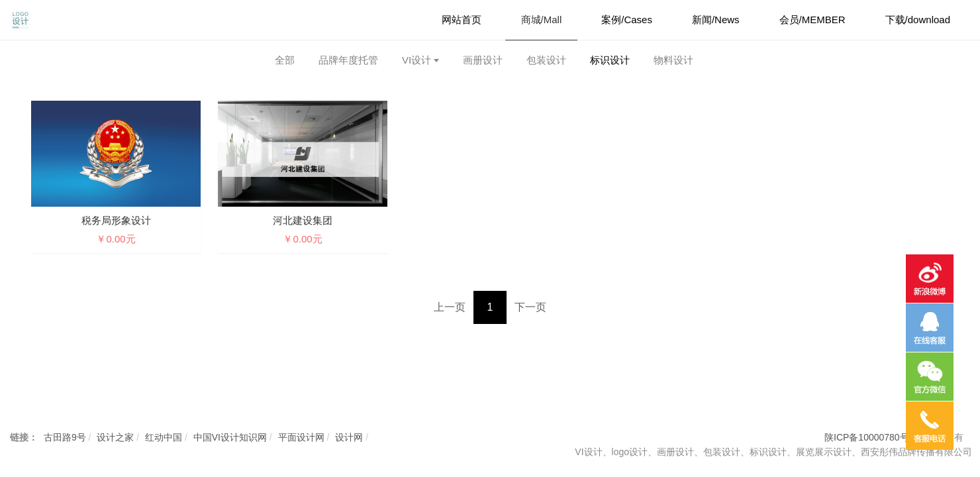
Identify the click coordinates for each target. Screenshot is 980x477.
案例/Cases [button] (627, 20)
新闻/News (716, 20)
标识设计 (610, 60)
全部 (285, 60)
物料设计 (673, 60)
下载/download (918, 20)
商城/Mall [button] (542, 20)
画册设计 (483, 60)
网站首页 (462, 20)
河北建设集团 (303, 220)
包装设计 (546, 60)
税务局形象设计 (116, 220)
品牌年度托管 (348, 60)
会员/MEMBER (812, 20)
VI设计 (416, 60)
